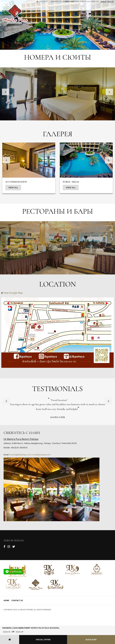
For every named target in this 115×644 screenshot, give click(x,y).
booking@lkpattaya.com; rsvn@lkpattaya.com (30, 455)
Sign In (7, 632)
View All (13, 187)
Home (6, 600)
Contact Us (17, 600)
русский (42, 1)
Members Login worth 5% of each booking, (75, 1)
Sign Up (20, 632)
